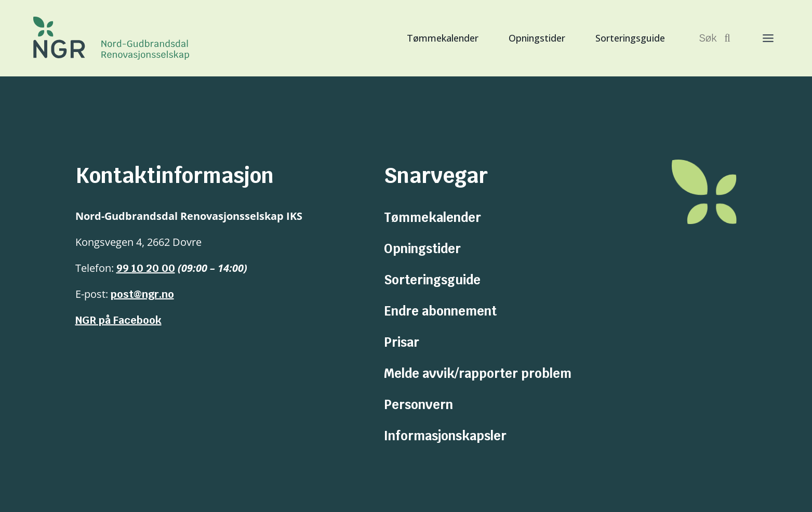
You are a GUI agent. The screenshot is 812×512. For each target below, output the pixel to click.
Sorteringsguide (630, 38)
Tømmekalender (443, 38)
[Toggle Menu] (758, 38)
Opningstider (537, 38)
